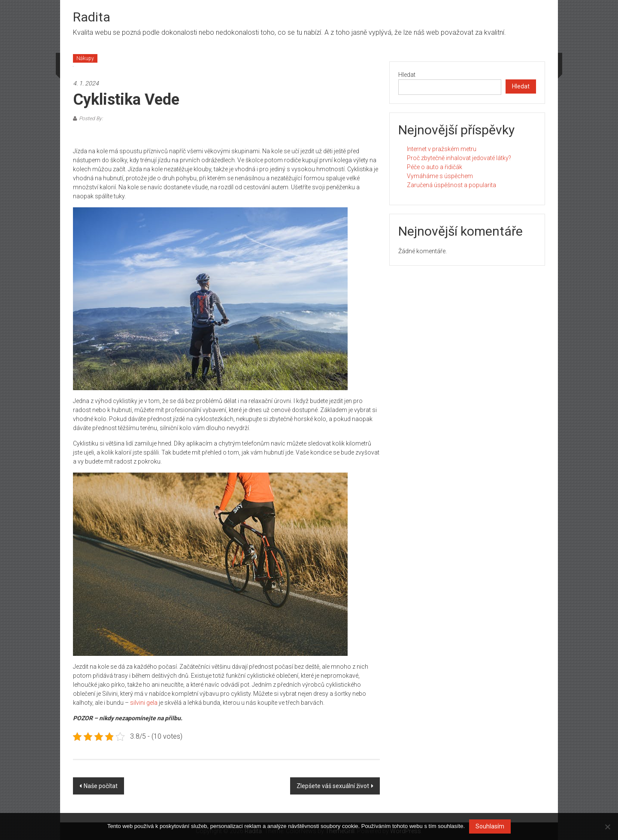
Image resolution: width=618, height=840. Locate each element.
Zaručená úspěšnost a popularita (451, 185)
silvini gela (144, 703)
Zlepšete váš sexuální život (333, 786)
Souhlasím (490, 826)
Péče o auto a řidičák (435, 167)
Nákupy (85, 58)
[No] (607, 827)
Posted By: (91, 118)
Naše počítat (101, 786)
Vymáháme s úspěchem (440, 176)
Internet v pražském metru (442, 149)
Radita (92, 17)
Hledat (407, 75)
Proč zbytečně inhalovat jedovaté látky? (459, 158)
